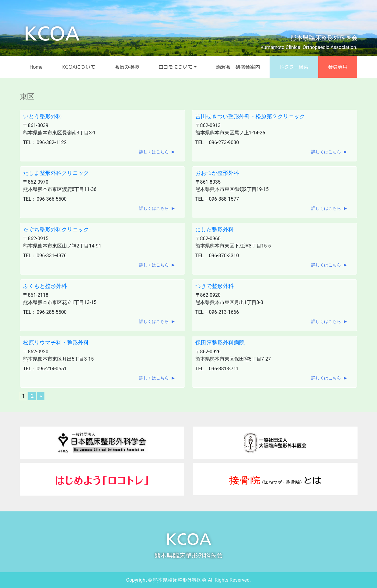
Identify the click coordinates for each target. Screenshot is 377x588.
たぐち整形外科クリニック (56, 229)
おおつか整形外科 (217, 173)
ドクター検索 (294, 67)
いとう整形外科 (42, 116)
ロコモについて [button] (176, 67)
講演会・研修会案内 (238, 67)
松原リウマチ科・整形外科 (56, 342)
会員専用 (338, 67)
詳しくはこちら (154, 152)
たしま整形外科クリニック (56, 173)
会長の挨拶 (127, 67)
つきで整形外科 (215, 286)
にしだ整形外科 (215, 229)
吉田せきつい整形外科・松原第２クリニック (250, 116)
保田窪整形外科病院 (220, 342)
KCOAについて (79, 67)
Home (36, 67)
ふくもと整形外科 (45, 286)
